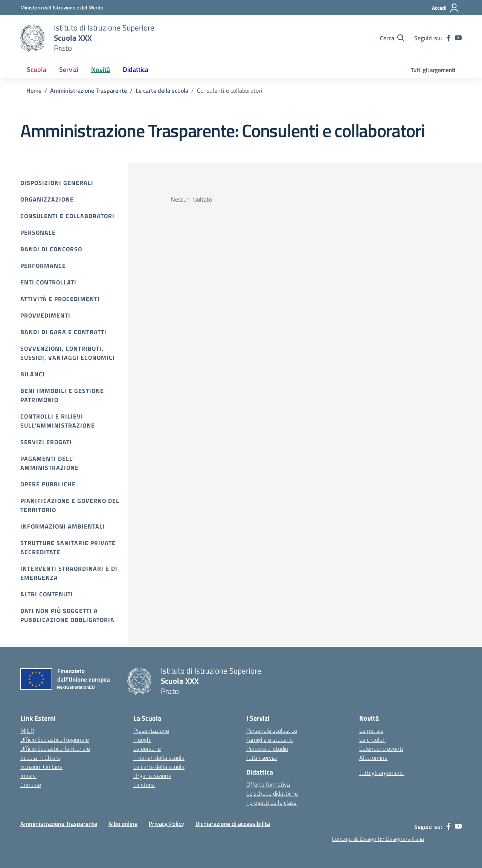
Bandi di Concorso (51, 249)
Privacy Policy (166, 824)
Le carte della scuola (159, 767)
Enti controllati (48, 282)
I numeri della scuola (159, 758)
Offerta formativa (268, 784)
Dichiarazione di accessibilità (233, 824)
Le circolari (372, 740)
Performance (43, 266)
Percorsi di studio (267, 749)
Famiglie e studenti (270, 740)
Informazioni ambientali (63, 526)
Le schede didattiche (272, 793)
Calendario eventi (381, 749)
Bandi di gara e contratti (63, 332)
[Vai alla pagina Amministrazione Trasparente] (88, 90)
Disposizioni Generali (57, 183)
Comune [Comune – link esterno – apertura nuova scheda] (31, 785)
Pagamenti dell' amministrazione (50, 463)
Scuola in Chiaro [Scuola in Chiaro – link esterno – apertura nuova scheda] (40, 758)
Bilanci (33, 374)
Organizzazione (47, 199)
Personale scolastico (272, 730)
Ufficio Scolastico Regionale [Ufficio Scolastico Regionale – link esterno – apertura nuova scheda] (55, 740)
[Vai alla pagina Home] (34, 90)
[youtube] (458, 38)
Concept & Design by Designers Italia (378, 839)
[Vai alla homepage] (32, 38)
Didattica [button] (136, 70)
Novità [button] (101, 70)
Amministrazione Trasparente (59, 824)
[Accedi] (446, 8)
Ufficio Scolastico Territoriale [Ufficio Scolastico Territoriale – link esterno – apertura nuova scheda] (55, 749)
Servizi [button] (69, 70)
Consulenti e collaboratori (67, 216)
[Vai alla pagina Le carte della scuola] (162, 90)
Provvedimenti (45, 315)
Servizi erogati (46, 442)
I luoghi (142, 740)
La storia (144, 785)
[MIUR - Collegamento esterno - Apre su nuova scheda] (62, 7)
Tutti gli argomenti (433, 70)
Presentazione (151, 730)
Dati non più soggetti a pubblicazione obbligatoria (67, 615)
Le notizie (371, 730)
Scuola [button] (37, 70)
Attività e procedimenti (60, 299)
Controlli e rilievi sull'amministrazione (58, 421)
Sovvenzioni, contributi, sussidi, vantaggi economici (68, 353)
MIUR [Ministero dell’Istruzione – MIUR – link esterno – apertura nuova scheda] (27, 730)
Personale (38, 232)
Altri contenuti (47, 594)
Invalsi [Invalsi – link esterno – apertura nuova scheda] (28, 776)
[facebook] (448, 38)
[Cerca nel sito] (392, 38)
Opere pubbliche (48, 484)
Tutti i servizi (262, 758)
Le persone (147, 749)
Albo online (373, 758)
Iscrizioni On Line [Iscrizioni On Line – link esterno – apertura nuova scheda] (41, 767)
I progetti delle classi (272, 802)
